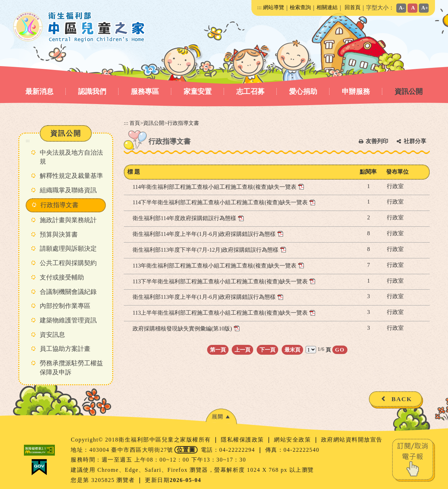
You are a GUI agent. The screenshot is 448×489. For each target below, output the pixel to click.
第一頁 (218, 350)
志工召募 (250, 91)
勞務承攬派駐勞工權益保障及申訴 (71, 368)
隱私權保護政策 (243, 440)
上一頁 (242, 350)
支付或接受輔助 (62, 277)
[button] (221, 416)
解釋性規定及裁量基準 (71, 176)
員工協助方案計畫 (65, 349)
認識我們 (92, 91)
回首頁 (353, 7)
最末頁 (292, 350)
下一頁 (267, 350)
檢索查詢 (300, 7)
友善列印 (377, 141)
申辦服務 (356, 91)
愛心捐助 (303, 91)
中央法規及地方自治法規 (71, 157)
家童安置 (198, 91)
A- (402, 8)
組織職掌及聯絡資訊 (68, 190)
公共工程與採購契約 (68, 263)
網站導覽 (274, 7)
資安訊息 (52, 335)
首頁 (135, 123)
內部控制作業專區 (65, 306)
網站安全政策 (293, 440)
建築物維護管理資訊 (68, 320)
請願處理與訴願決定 (68, 249)
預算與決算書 (59, 234)
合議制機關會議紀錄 (68, 292)
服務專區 (145, 91)
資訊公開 (409, 91)
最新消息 (39, 91)
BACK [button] (402, 399)
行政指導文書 (59, 205)
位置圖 (186, 450)
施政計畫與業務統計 (68, 220)
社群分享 (415, 141)
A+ (425, 8)
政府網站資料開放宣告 (352, 440)
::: (259, 7)
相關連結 (327, 7)
